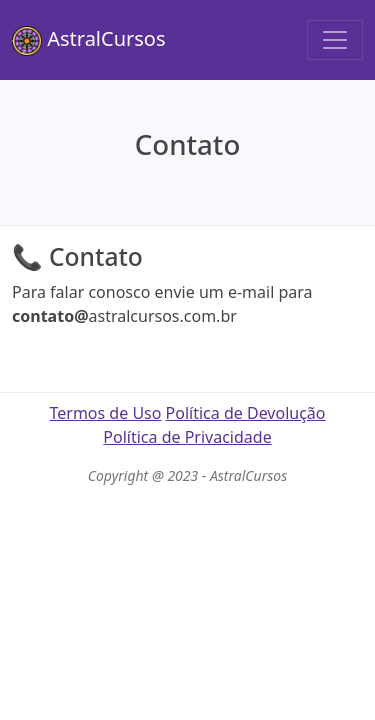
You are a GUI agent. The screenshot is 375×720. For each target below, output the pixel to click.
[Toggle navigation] (335, 40)
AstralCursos (89, 40)
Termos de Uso (105, 413)
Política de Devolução (246, 413)
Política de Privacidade (187, 437)
